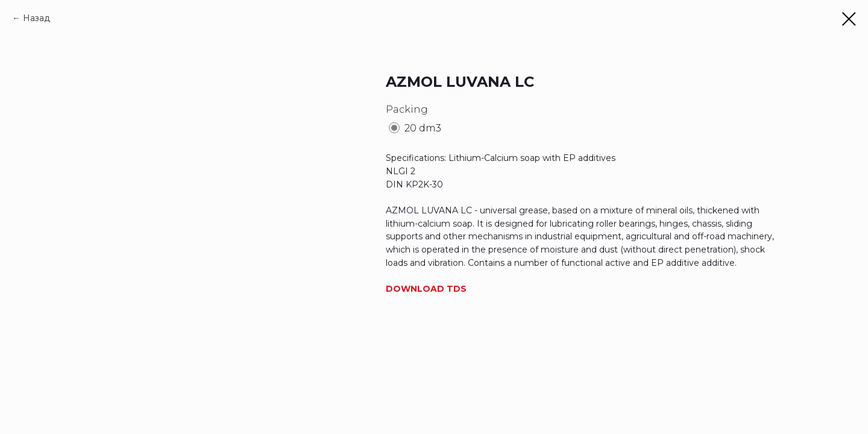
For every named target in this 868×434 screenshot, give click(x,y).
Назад (36, 18)
